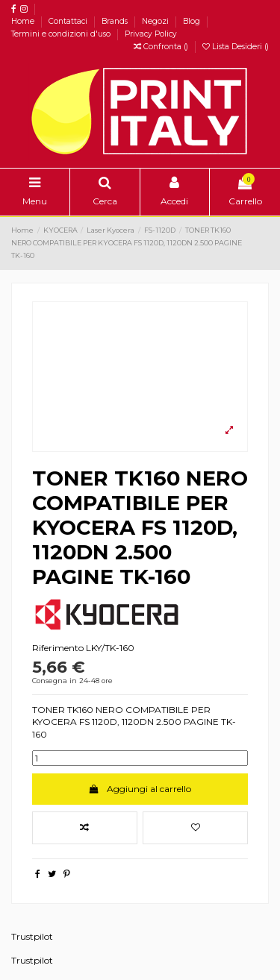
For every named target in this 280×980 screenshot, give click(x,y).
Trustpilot (32, 936)
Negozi (156, 21)
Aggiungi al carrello (140, 789)
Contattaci (69, 21)
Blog (193, 21)
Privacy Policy (151, 34)
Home (24, 21)
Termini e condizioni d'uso (62, 34)
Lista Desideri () (236, 47)
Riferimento (58, 648)
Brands (116, 21)
